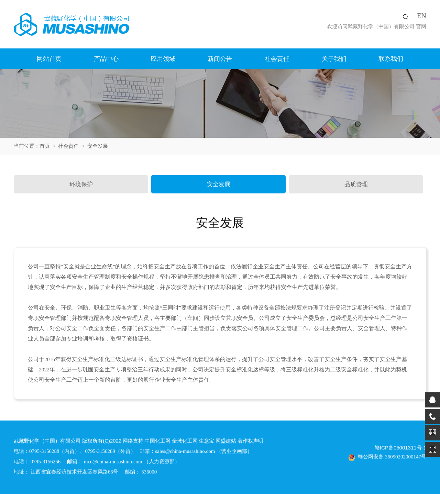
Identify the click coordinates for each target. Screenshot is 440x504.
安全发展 (219, 184)
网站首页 (49, 59)
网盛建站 (226, 442)
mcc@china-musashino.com (113, 463)
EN (422, 16)
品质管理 (356, 184)
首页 (45, 146)
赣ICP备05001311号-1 (400, 449)
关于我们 (334, 59)
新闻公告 (220, 59)
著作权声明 (250, 442)
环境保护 (81, 184)
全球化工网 (185, 442)
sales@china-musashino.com (185, 452)
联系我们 (391, 59)
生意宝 (206, 442)
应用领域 (163, 59)
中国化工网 (158, 442)
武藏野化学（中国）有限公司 (381, 26)
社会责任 (277, 59)
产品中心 (106, 59)
